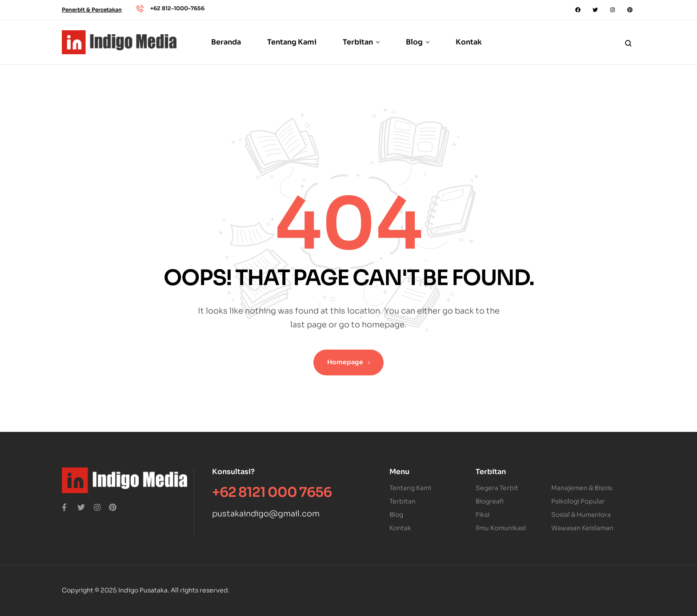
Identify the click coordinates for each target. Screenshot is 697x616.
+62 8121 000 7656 (272, 492)
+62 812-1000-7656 (177, 8)
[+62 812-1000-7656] (140, 8)
